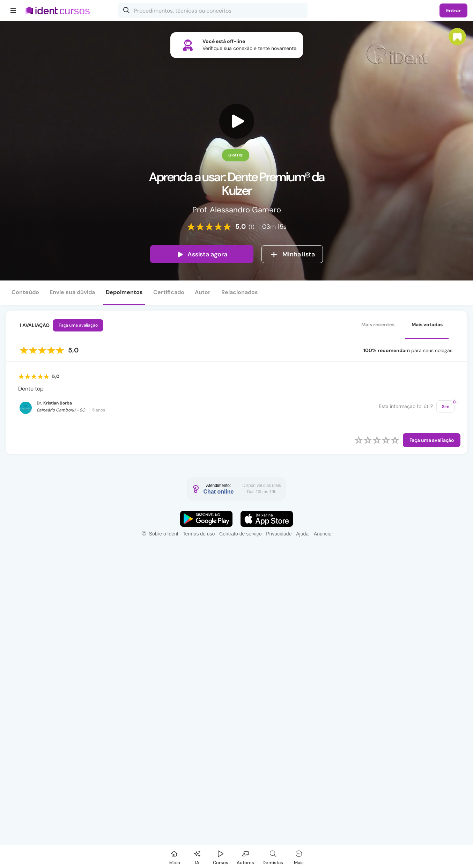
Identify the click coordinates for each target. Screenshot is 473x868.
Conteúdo (25, 292)
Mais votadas (427, 324)
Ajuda (302, 534)
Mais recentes (378, 324)
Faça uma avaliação (78, 325)
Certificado (169, 292)
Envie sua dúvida (72, 292)
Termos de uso (199, 534)
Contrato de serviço (240, 534)
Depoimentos (124, 292)
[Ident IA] (197, 857)
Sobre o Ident (164, 534)
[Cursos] (221, 857)
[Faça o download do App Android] (206, 519)
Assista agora (202, 254)
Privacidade (279, 534)
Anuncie (323, 534)
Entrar (453, 10)
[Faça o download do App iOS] (267, 519)
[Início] (174, 857)
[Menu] (13, 10)
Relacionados (240, 292)
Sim (448, 405)
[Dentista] (273, 857)
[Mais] (299, 857)
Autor (203, 292)
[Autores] (245, 857)
